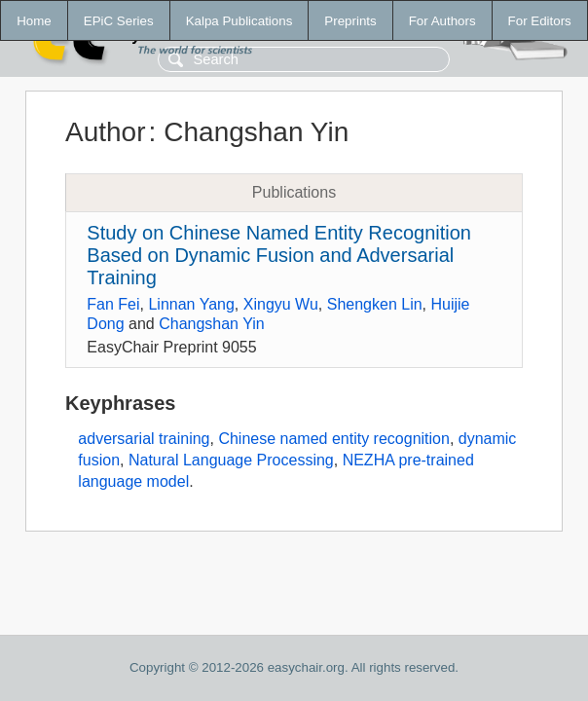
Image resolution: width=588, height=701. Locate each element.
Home (34, 21)
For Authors (442, 21)
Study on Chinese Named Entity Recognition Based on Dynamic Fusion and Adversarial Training (279, 255)
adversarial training (144, 439)
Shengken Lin (375, 304)
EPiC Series (119, 21)
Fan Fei (113, 304)
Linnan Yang (191, 304)
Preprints (350, 21)
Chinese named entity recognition (333, 439)
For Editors (540, 21)
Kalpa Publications (239, 21)
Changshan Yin (212, 324)
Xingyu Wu (281, 304)
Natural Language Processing (231, 460)
